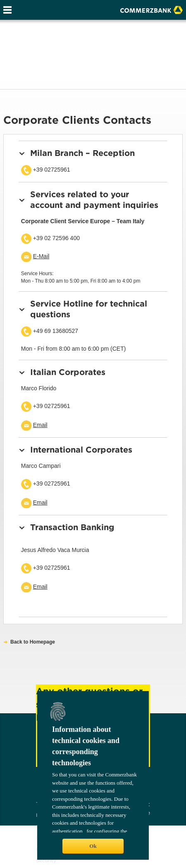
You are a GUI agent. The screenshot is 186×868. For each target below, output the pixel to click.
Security (46, 860)
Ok (93, 846)
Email (40, 425)
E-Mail (41, 256)
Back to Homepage (33, 642)
